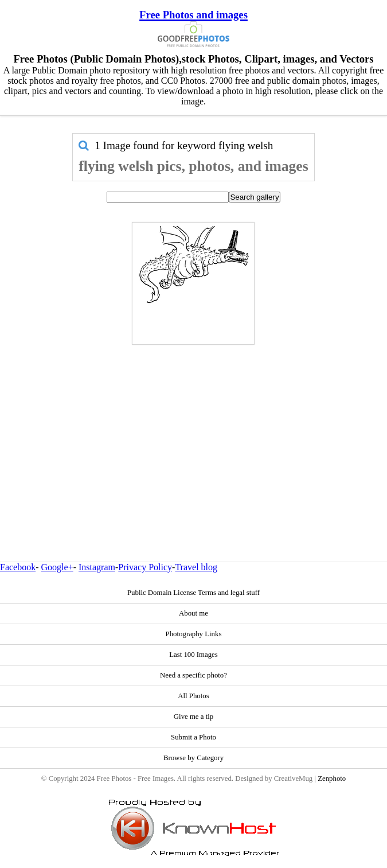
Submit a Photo (193, 737)
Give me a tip (193, 717)
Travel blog (196, 567)
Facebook (18, 567)
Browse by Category (193, 758)
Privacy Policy (145, 567)
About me (193, 613)
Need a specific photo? (193, 675)
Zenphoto (332, 779)
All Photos (193, 696)
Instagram (97, 567)
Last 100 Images (193, 655)
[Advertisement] (193, 429)
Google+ (57, 567)
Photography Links (194, 634)
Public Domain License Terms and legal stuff (193, 593)
